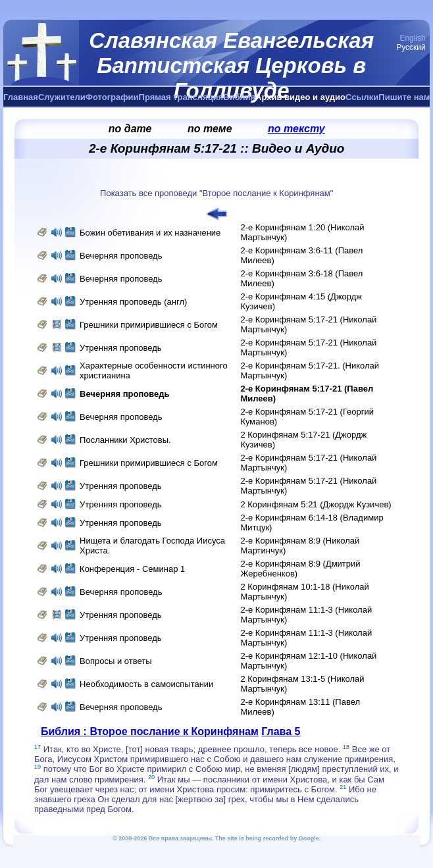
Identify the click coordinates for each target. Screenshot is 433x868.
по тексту (296, 129)
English (412, 38)
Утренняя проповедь (121, 348)
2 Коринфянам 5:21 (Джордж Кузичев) (316, 504)
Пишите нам (404, 97)
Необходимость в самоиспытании (146, 684)
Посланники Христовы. (125, 440)
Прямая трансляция (181, 97)
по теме (210, 129)
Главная (21, 97)
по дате (130, 129)
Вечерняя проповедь (122, 256)
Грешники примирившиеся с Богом (149, 325)
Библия (239, 97)
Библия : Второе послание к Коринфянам (150, 731)
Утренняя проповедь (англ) (133, 302)
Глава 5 (281, 731)
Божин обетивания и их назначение (150, 233)
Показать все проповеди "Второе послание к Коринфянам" (216, 193)
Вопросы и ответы (115, 661)
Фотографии (112, 97)
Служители (62, 97)
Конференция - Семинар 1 (132, 569)
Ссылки (362, 97)
